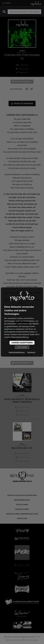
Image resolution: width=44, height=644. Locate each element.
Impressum (31, 352)
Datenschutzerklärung (17, 352)
